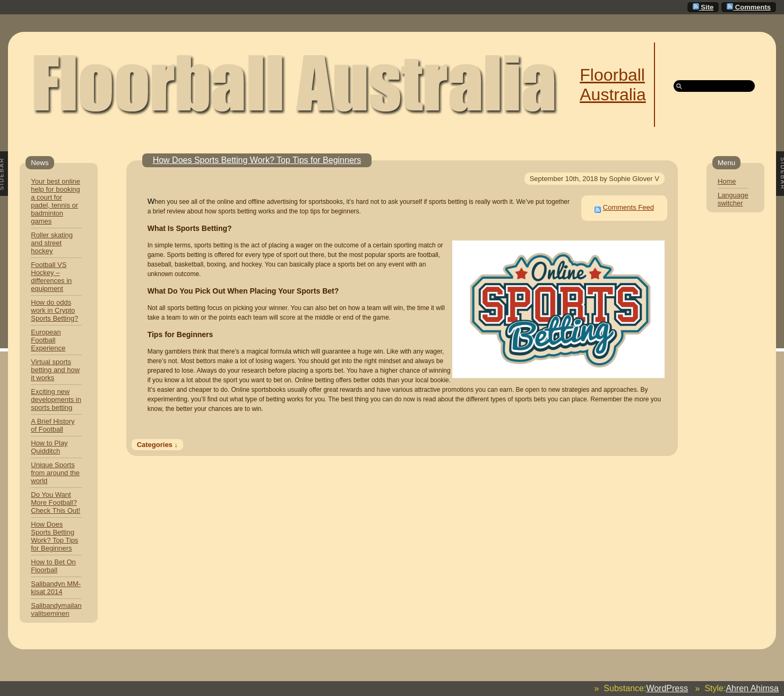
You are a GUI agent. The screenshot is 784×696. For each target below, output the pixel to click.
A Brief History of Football (53, 425)
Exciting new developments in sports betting (56, 399)
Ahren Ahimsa (752, 688)
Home (727, 181)
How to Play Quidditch (49, 447)
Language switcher (733, 199)
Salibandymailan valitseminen (56, 609)
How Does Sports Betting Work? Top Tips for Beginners (54, 536)
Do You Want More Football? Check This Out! (55, 502)
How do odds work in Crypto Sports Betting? (54, 310)
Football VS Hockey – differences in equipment (51, 277)
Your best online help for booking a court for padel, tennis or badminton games (55, 201)
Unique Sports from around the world (55, 473)
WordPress (667, 688)
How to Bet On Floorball (53, 566)
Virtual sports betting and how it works (55, 370)
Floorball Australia (613, 85)
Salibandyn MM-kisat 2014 (56, 588)
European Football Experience (48, 340)
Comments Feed (628, 207)
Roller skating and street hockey (52, 243)
